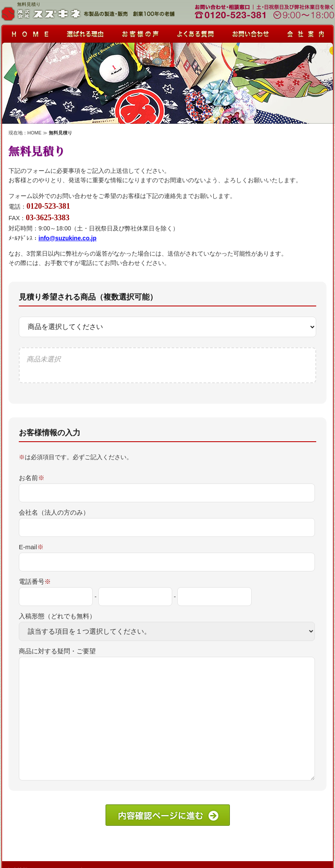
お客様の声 (140, 32)
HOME (34, 133)
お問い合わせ (251, 32)
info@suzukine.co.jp (68, 238)
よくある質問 (195, 32)
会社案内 (306, 32)
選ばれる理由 (84, 32)
